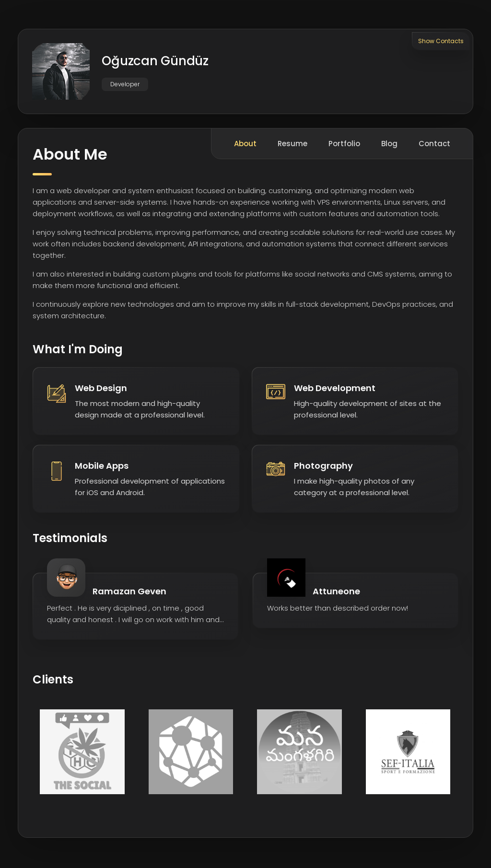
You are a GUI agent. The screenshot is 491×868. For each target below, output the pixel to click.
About (245, 145)
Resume (292, 145)
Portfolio (344, 145)
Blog (389, 145)
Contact (434, 145)
